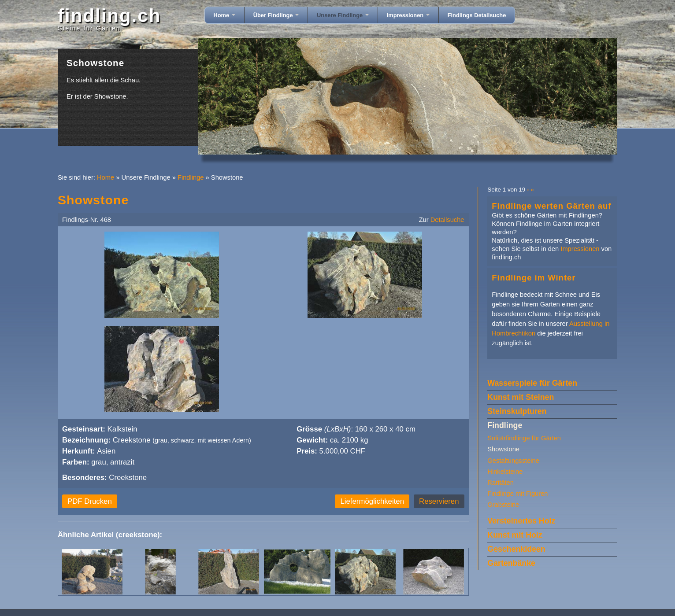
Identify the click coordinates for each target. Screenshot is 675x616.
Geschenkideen (516, 549)
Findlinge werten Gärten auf (551, 206)
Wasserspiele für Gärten (532, 383)
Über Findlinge (276, 15)
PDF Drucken (90, 501)
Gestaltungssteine (513, 461)
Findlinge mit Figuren (517, 494)
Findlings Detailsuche (477, 15)
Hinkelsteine (505, 472)
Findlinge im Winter (534, 278)
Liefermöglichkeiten (372, 501)
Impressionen (408, 15)
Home (224, 15)
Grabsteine (503, 505)
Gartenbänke (511, 563)
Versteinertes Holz (521, 521)
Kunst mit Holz (515, 535)
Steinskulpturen (517, 411)
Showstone (503, 449)
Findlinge (191, 177)
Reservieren (439, 501)
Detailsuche (447, 220)
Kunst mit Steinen (521, 397)
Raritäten (501, 483)
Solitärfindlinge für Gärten (524, 438)
